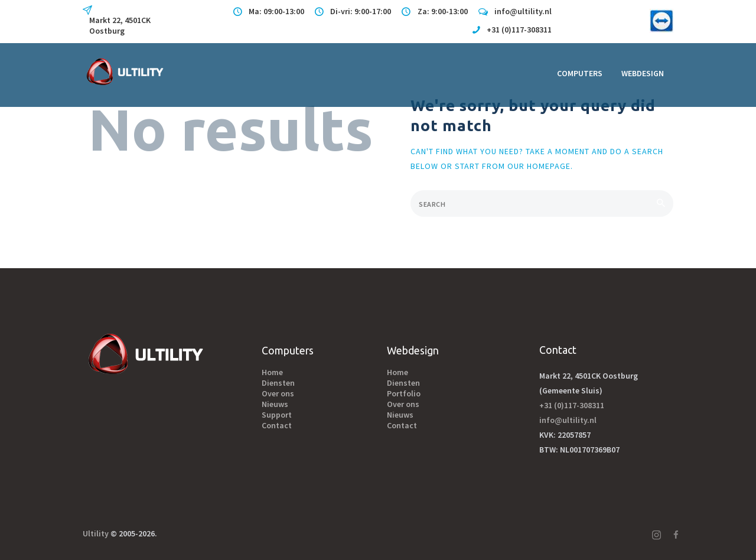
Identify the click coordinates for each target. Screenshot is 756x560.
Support (277, 415)
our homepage (539, 166)
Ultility (96, 533)
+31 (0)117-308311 (572, 405)
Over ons (278, 393)
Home (272, 372)
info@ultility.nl (568, 420)
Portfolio (404, 393)
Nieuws (275, 404)
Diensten (278, 383)
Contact (277, 425)
